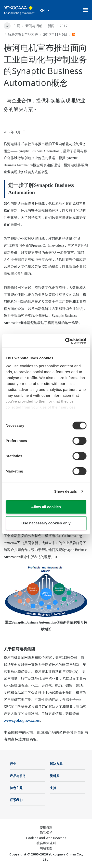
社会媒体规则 (46, 843)
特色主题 (16, 788)
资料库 (55, 776)
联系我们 (16, 800)
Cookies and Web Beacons (46, 838)
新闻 (51, 26)
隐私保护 (46, 833)
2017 (64, 26)
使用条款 (46, 827)
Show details (66, 491)
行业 (13, 764)
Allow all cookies (46, 507)
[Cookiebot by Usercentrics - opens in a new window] (66, 341)
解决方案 (56, 764)
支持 (53, 788)
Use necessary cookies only (46, 523)
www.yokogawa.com (22, 720)
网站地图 (46, 848)
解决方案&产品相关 (23, 34)
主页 (17, 26)
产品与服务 (18, 776)
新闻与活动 (34, 26)
